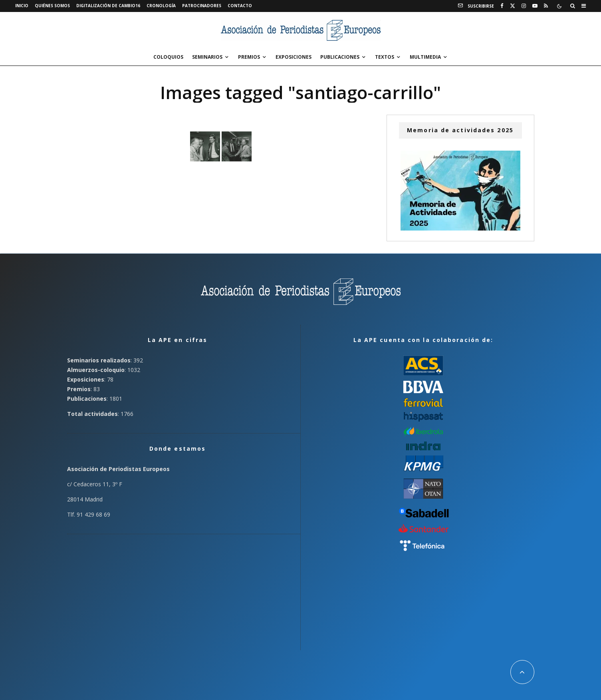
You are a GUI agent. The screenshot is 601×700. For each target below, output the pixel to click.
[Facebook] (502, 6)
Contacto (240, 6)
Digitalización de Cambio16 (108, 6)
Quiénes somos (52, 6)
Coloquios (168, 57)
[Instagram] (524, 6)
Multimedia (425, 57)
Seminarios (207, 57)
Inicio (22, 6)
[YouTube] (535, 6)
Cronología (161, 6)
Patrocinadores (202, 6)
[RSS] (546, 6)
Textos (385, 57)
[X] (513, 6)
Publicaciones (340, 57)
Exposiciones (294, 57)
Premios (249, 57)
